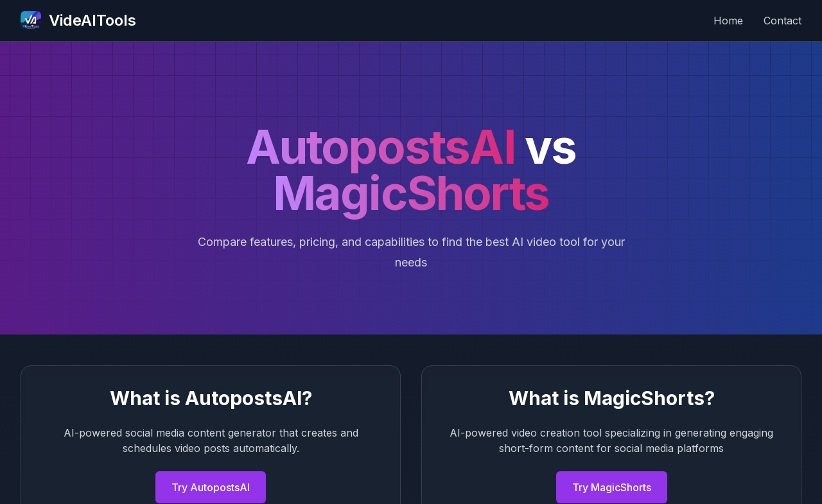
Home (728, 21)
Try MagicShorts (612, 487)
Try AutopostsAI (211, 487)
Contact (783, 21)
